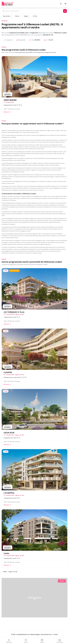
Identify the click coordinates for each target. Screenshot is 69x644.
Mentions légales (35, 634)
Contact (56, 634)
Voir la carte (34, 598)
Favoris (26, 641)
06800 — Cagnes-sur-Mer (10, 572)
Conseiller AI (60, 641)
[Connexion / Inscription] (61, 4)
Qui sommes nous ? (47, 634)
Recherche (9, 641)
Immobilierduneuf (8, 4)
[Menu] (65, 4)
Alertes (42, 641)
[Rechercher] (65, 11)
